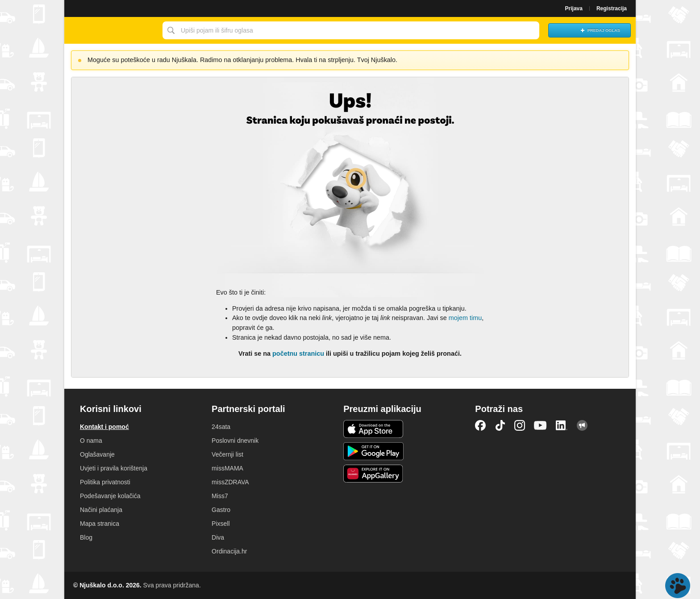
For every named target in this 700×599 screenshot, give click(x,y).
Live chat (678, 586)
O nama (91, 441)
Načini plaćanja (101, 510)
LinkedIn (562, 425)
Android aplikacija (373, 451)
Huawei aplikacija (373, 474)
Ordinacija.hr (229, 551)
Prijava (574, 8)
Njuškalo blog (582, 425)
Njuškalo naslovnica (111, 30)
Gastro (221, 510)
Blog (86, 537)
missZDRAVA (230, 482)
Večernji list (227, 454)
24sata (221, 427)
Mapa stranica (100, 524)
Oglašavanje (97, 454)
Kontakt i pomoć (104, 427)
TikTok (500, 425)
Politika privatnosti (105, 482)
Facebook (480, 425)
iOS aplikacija (373, 429)
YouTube (540, 425)
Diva (218, 537)
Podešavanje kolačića (110, 496)
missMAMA (227, 468)
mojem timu (465, 318)
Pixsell (221, 524)
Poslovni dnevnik (235, 441)
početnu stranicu (298, 354)
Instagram (520, 425)
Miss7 (220, 496)
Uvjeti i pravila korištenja (114, 468)
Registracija (612, 8)
